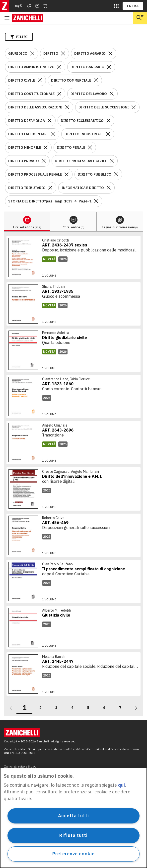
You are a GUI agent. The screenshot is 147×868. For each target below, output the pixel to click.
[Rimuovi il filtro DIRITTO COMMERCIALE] (96, 80)
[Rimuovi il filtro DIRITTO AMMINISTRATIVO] (59, 67)
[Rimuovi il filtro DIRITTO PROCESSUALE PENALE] (67, 174)
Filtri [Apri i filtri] (19, 37)
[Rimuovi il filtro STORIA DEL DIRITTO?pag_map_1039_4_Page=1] (96, 201)
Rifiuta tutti (73, 835)
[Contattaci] (37, 6)
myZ (18, 6)
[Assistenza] (29, 6)
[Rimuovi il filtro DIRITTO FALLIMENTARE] (53, 134)
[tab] (27, 222)
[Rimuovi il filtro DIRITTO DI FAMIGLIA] (50, 121)
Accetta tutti (73, 816)
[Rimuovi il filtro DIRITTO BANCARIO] (109, 67)
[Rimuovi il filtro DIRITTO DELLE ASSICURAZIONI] (67, 107)
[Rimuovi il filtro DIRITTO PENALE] (90, 147)
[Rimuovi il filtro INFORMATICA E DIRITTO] (109, 188)
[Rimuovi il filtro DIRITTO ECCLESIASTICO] (108, 121)
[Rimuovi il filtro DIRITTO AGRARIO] (110, 53)
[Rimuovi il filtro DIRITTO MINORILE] (46, 147)
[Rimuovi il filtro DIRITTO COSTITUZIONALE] (59, 94)
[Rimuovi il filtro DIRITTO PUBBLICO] (116, 174)
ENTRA (133, 6)
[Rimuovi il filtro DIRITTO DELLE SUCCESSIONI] (134, 107)
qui (121, 785)
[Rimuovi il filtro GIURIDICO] (32, 53)
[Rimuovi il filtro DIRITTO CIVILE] (40, 80)
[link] (73, 258)
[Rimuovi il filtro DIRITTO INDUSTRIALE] (108, 134)
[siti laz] (116, 6)
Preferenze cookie (73, 854)
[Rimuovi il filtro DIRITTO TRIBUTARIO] (50, 188)
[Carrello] (45, 6)
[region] (73, 818)
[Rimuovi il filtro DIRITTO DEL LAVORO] (112, 94)
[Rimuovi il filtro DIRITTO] (63, 53)
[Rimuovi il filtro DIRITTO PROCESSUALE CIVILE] (112, 161)
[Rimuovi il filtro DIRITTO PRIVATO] (44, 161)
